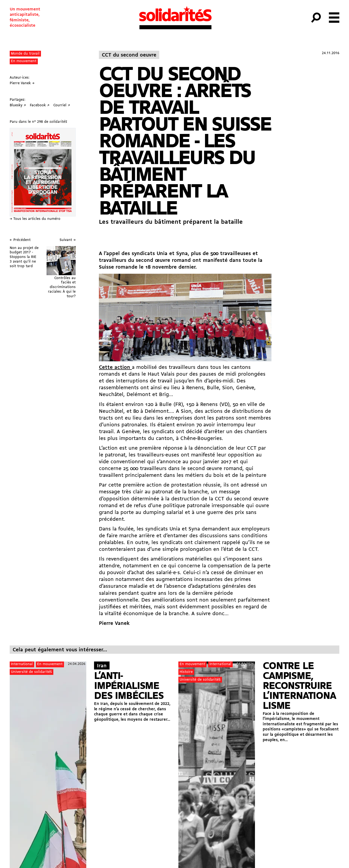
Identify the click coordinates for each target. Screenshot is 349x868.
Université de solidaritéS (31, 672)
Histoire (186, 672)
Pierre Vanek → (22, 83)
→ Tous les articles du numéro (35, 219)
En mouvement (24, 61)
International (22, 664)
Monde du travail (25, 54)
